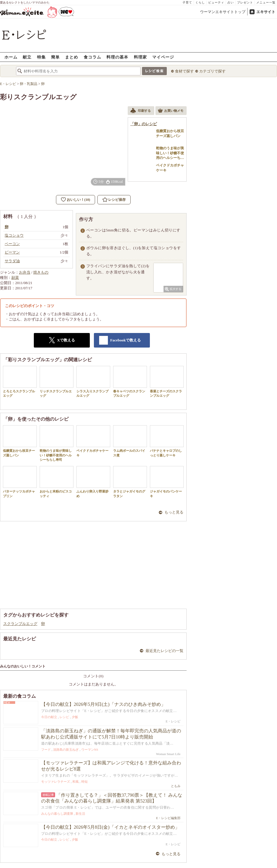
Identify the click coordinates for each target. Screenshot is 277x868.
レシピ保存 (117, 200)
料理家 (140, 57)
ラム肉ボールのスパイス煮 (130, 441)
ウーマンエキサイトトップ (223, 12)
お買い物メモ (171, 111)
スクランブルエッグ (20, 624)
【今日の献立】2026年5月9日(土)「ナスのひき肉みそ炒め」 (103, 704)
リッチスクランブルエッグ (57, 382)
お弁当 (25, 272)
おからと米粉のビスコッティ (57, 482)
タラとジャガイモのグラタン (130, 482)
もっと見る (174, 512)
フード (46, 750)
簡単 (55, 57)
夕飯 (75, 717)
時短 (85, 782)
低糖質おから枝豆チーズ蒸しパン (20, 441)
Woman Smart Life (168, 754)
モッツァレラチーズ (56, 782)
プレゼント (245, 2)
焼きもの (41, 272)
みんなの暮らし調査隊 (57, 814)
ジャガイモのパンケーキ (167, 482)
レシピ (64, 717)
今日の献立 (49, 717)
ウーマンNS (90, 750)
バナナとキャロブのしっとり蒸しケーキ (167, 441)
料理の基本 (117, 57)
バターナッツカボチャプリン (20, 482)
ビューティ (216, 2)
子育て (187, 2)
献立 (27, 57)
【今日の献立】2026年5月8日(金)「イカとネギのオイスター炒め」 (110, 827)
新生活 (80, 814)
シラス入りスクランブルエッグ (93, 382)
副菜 (15, 278)
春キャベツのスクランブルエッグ (130, 382)
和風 (76, 782)
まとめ (72, 57)
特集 (41, 57)
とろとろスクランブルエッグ (20, 382)
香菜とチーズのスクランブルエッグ (167, 382)
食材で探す (184, 71)
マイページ (163, 57)
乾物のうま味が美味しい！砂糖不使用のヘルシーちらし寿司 (57, 443)
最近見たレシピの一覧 (164, 651)
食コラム (92, 57)
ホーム (11, 57)
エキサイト (266, 12)
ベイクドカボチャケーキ (93, 441)
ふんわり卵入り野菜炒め (93, 482)
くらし (200, 2)
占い (231, 2)
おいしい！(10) (78, 200)
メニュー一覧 (266, 2)
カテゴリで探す (212, 71)
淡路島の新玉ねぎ (66, 750)
